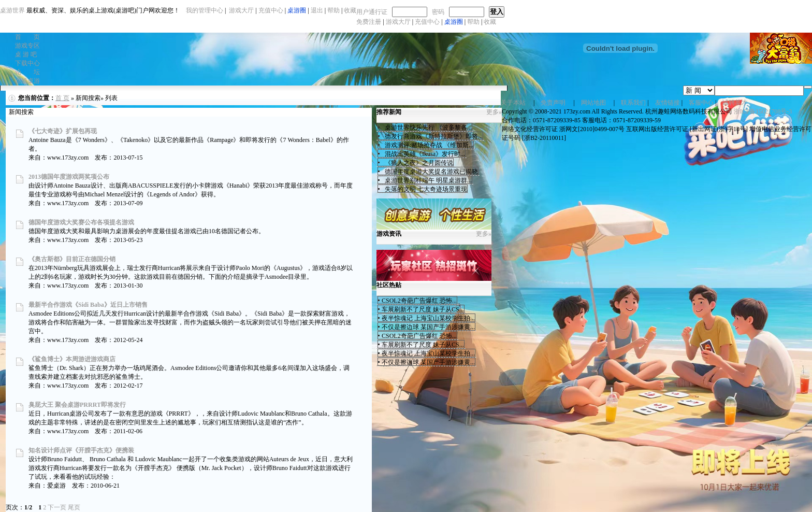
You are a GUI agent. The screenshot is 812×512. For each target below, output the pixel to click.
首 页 (27, 37)
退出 (317, 10)
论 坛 (27, 72)
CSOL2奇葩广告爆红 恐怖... (419, 301)
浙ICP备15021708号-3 (763, 111)
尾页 (74, 507)
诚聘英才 (735, 103)
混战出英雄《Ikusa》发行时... (423, 154)
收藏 (490, 22)
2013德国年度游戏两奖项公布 (69, 177)
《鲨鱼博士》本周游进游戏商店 (72, 359)
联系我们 (633, 103)
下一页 (57, 507)
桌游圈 (454, 22)
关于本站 (513, 103)
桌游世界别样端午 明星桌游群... (427, 180)
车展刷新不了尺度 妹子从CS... (423, 309)
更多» (494, 112)
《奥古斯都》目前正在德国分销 (72, 259)
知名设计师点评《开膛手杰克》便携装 (81, 450)
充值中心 (427, 22)
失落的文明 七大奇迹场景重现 (424, 189)
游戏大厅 (398, 22)
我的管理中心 (205, 10)
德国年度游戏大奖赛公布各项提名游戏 (81, 222)
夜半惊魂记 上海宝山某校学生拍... (428, 318)
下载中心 (27, 63)
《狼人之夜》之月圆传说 (417, 163)
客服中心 (701, 103)
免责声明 (553, 103)
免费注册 (369, 22)
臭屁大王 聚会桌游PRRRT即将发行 (77, 405)
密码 (438, 12)
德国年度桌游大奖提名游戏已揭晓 (430, 172)
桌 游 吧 (26, 54)
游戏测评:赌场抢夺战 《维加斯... (427, 145)
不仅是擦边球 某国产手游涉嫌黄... (428, 327)
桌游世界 (12, 10)
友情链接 (668, 103)
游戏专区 (27, 46)
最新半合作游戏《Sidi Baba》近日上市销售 (88, 305)
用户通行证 (372, 12)
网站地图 (593, 103)
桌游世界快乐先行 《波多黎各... (427, 127)
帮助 (473, 22)
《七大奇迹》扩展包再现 (63, 131)
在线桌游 (27, 81)
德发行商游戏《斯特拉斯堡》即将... (432, 136)
